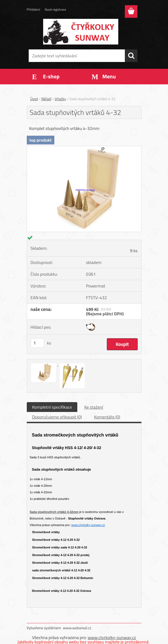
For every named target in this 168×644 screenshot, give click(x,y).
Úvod (34, 99)
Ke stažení (94, 407)
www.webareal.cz (77, 628)
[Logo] (81, 32)
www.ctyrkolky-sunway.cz (88, 525)
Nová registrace (55, 9)
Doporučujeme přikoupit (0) (57, 417)
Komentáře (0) (107, 417)
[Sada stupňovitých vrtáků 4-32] (84, 148)
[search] (131, 56)
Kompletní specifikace (52, 407)
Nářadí (46, 99)
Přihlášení (33, 9)
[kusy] (37, 343)
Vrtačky (60, 99)
